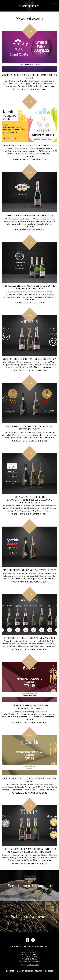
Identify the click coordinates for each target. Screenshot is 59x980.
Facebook (27, 940)
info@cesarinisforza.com (32, 961)
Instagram (32, 940)
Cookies (49, 971)
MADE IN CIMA (33, 965)
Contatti (10, 971)
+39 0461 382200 (31, 957)
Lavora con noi (25, 971)
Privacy (39, 971)
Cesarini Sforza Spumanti (29, 6)
